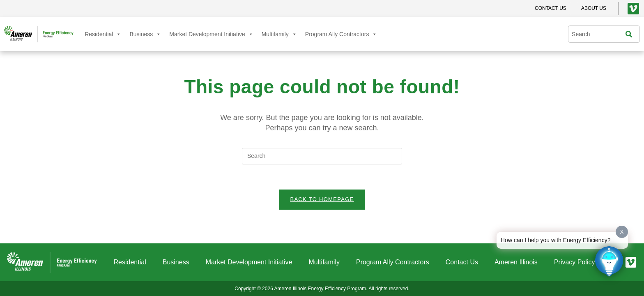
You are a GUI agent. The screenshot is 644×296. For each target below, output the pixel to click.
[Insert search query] (322, 156)
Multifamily (279, 34)
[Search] (631, 34)
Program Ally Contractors (341, 34)
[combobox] (599, 34)
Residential (103, 34)
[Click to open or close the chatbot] (609, 261)
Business (145, 34)
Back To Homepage (322, 199)
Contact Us (462, 262)
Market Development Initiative (211, 34)
